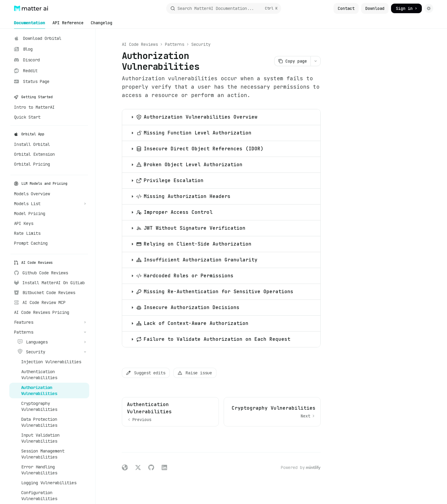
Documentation (30, 24)
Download (375, 8)
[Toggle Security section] (49, 352)
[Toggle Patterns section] (49, 332)
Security (201, 44)
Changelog (101, 24)
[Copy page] (292, 61)
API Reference (68, 24)
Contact (346, 8)
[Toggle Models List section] (49, 204)
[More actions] (316, 61)
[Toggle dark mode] (429, 8)
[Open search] (224, 8)
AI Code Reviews (140, 44)
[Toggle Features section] (49, 322)
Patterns (175, 44)
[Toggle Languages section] (49, 342)
